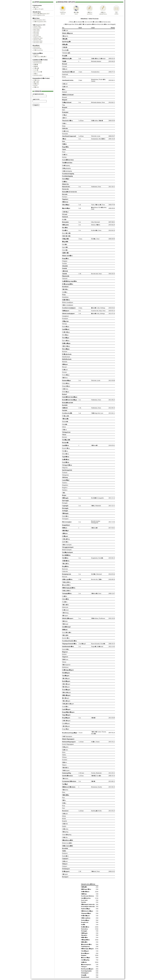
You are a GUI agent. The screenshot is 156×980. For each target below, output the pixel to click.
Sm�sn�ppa (66, 332)
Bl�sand (65, 69)
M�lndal (36, 84)
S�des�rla (65, 605)
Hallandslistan (37, 48)
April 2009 (36, 31)
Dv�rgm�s (66, 416)
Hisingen (36, 55)
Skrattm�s (65, 421)
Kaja (63, 797)
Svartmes (65, 760)
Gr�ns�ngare (66, 720)
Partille (36, 85)
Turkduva (65, 490)
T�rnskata (65, 778)
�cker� (36, 82)
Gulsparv (65, 866)
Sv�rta (64, 123)
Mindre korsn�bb (67, 843)
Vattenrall (65, 278)
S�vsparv (65, 874)
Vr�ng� (36, 68)
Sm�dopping (66, 165)
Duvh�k (65, 244)
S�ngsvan (65, 36)
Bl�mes (65, 762)
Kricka (64, 77)
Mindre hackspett (67, 550)
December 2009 (38, 43)
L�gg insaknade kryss (103, 12)
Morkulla (65, 362)
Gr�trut (64, 430)
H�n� (36, 64)
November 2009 (38, 41)
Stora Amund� (38, 72)
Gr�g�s (65, 47)
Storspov (65, 372)
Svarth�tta (65, 706)
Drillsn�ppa (66, 392)
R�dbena (65, 378)
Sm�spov (65, 370)
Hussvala (65, 577)
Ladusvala (65, 571)
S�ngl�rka (66, 564)
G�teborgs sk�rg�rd (40, 56)
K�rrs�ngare (66, 684)
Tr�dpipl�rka (66, 582)
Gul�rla (65, 596)
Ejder (64, 110)
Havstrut (64, 437)
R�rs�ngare (66, 687)
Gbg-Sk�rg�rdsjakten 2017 (42, 14)
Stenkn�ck (65, 856)
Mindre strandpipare (68, 302)
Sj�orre (64, 118)
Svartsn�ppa (66, 375)
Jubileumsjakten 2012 (39, 20)
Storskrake (65, 134)
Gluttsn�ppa (66, 383)
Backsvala (65, 569)
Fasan (64, 152)
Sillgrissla (65, 468)
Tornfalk (64, 263)
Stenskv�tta (66, 649)
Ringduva (65, 487)
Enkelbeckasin (66, 357)
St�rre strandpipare (68, 305)
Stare (64, 808)
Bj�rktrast (65, 659)
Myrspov (65, 367)
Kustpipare (65, 318)
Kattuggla (65, 503)
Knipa (64, 126)
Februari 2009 (37, 28)
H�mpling (65, 832)
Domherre (65, 853)
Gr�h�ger (65, 212)
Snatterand (65, 74)
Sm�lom (65, 155)
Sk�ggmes (65, 747)
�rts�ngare (66, 698)
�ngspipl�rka (66, 585)
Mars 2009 (37, 29)
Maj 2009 (36, 32)
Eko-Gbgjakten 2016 (39, 15)
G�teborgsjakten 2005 (40, 22)
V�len (35, 74)
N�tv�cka (65, 768)
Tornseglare (65, 519)
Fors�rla (65, 602)
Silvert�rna (65, 454)
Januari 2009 (37, 26)
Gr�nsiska (65, 829)
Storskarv (65, 197)
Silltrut (64, 427)
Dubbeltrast (65, 667)
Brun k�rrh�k (66, 233)
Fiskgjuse (65, 261)
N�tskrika (65, 790)
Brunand (64, 97)
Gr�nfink (65, 824)
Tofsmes (64, 757)
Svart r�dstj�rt (67, 632)
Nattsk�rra (65, 516)
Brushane (65, 351)
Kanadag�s (65, 50)
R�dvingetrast (66, 665)
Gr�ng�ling (66, 539)
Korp (64, 806)
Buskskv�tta (66, 638)
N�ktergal (65, 624)
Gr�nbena (65, 389)
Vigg (63, 105)
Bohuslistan (37, 47)
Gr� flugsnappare (67, 736)
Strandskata (65, 297)
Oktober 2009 (37, 40)
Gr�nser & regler (39, 9)
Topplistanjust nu (63, 12)
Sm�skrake (65, 131)
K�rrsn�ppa (66, 346)
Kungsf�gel (66, 729)
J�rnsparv (65, 615)
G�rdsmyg (65, 613)
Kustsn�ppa (66, 326)
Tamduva (65, 483)
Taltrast (64, 662)
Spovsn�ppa (66, 340)
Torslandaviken (38, 61)
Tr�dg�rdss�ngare (68, 704)
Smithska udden (38, 75)
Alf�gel (65, 115)
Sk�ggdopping (66, 168)
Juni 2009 (36, 34)
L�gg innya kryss (90, 12)
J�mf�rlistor (76, 12)
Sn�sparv (65, 861)
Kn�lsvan (65, 30)
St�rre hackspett (67, 545)
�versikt (36, 7)
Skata (64, 792)
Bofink (64, 819)
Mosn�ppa (65, 335)
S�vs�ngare (66, 678)
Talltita (64, 755)
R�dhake (65, 621)
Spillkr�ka (65, 542)
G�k (64, 493)
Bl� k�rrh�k (66, 236)
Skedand (64, 92)
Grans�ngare (66, 723)
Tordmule (65, 472)
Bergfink (65, 821)
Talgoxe (64, 765)
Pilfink (64, 816)
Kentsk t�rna (66, 448)
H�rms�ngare (66, 692)
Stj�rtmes (65, 750)
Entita (64, 752)
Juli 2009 (36, 35)
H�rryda (36, 87)
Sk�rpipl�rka (66, 591)
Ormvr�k (65, 250)
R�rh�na (65, 289)
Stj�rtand (65, 87)
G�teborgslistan (38, 50)
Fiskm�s (65, 424)
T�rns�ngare (66, 701)
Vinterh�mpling (67, 835)
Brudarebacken (38, 63)
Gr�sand (65, 84)
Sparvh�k (65, 247)
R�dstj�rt (65, 635)
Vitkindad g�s (66, 53)
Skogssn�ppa (66, 386)
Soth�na (65, 292)
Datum (113, 28)
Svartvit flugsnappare (68, 744)
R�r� (36, 66)
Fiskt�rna (65, 451)
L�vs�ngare (66, 726)
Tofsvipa (64, 324)
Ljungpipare (65, 316)
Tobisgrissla (65, 475)
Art (63, 28)
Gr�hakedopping (67, 171)
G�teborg (37, 80)
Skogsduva (65, 485)
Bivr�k (64, 219)
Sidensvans (65, 607)
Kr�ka (64, 803)
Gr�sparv (65, 814)
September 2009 (38, 38)
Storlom (64, 157)
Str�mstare (65, 610)
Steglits (64, 826)
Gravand (64, 66)
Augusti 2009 (37, 37)
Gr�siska (65, 837)
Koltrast (64, 654)
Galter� (36, 70)
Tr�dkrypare (66, 770)
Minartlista (116, 12)
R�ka (64, 800)
